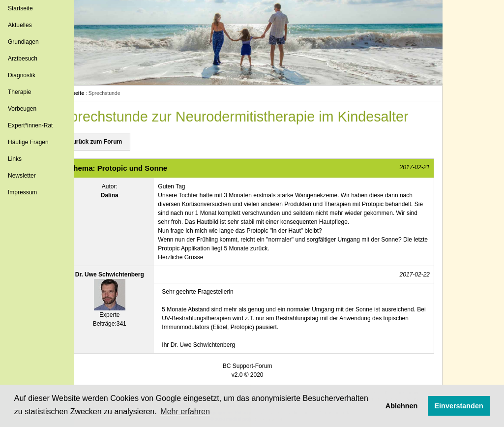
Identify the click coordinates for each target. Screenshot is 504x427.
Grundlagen (23, 42)
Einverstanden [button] (459, 406)
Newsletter (22, 176)
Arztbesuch (23, 59)
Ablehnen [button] (402, 406)
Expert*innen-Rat (30, 125)
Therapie (19, 92)
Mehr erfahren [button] (185, 412)
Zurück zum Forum (117, 142)
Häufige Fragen (28, 142)
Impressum (22, 192)
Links (15, 159)
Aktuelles (20, 25)
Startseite (20, 8)
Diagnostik (22, 75)
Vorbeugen (22, 109)
